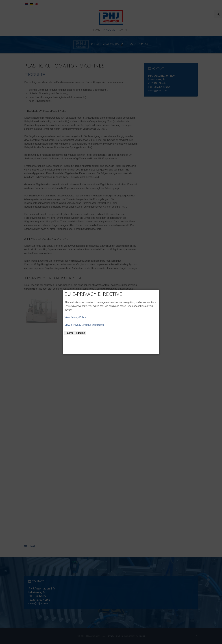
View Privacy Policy (75, 317)
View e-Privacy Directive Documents (85, 325)
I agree (70, 333)
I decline (81, 333)
